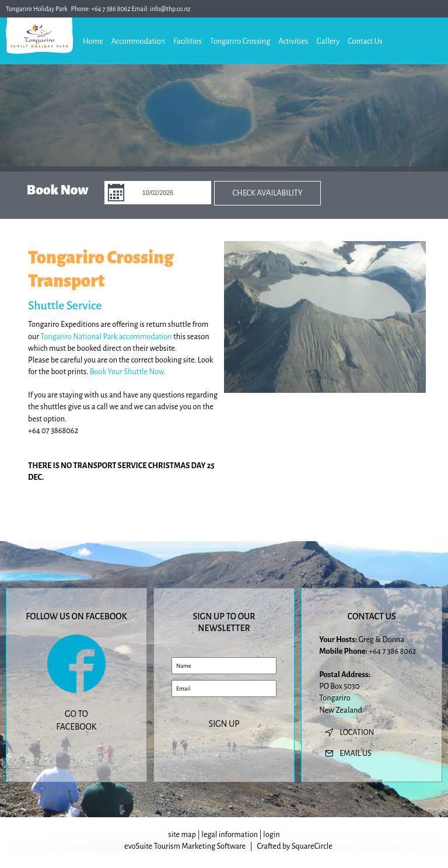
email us (356, 753)
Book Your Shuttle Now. (128, 372)
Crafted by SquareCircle (295, 846)
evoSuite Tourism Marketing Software (185, 846)
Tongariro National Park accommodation (106, 337)
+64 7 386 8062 (111, 9)
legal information (229, 834)
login (272, 834)
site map (182, 834)
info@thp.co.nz (170, 9)
